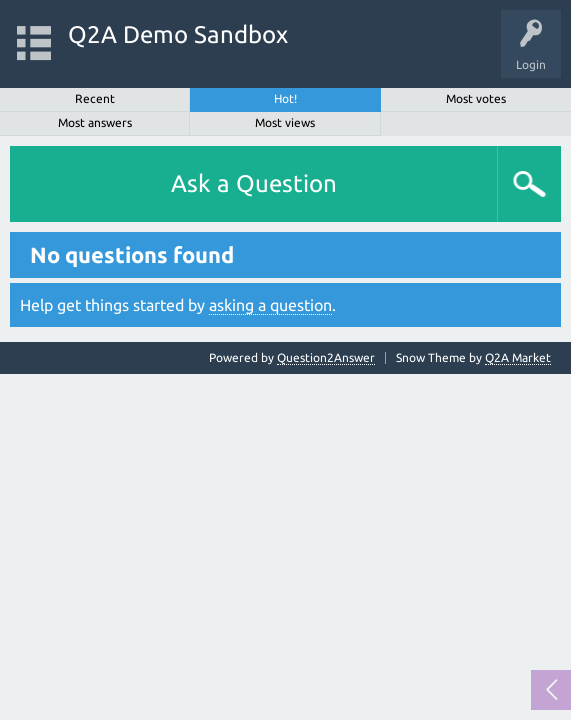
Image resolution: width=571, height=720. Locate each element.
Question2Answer (326, 357)
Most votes (476, 98)
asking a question (270, 305)
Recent (95, 98)
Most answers (95, 122)
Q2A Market (518, 357)
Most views (285, 122)
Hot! (285, 98)
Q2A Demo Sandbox (178, 34)
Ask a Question (254, 183)
